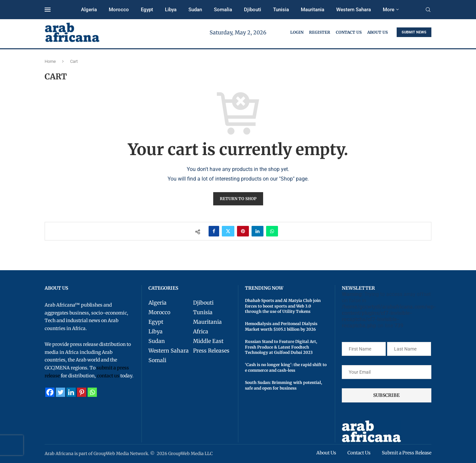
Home (50, 61)
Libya (171, 10)
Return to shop (238, 199)
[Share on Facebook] (214, 231)
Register (320, 32)
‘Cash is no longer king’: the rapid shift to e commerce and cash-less (286, 367)
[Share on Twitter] (228, 231)
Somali (157, 360)
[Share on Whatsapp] (272, 231)
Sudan (195, 10)
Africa (201, 331)
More (389, 10)
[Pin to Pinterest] (243, 231)
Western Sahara (354, 10)
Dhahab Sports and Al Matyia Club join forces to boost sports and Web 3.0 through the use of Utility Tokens (283, 306)
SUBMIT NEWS (414, 32)
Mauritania (313, 10)
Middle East (208, 341)
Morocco (119, 10)
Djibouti (253, 10)
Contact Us (349, 32)
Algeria (89, 10)
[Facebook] (50, 392)
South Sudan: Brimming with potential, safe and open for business (283, 385)
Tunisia (281, 10)
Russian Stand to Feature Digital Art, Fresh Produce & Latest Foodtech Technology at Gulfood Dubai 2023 (281, 347)
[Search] (428, 10)
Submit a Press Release (406, 453)
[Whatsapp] (92, 392)
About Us (377, 32)
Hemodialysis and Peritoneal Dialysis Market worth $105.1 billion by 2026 (281, 326)
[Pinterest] (82, 392)
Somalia (223, 10)
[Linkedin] (71, 392)
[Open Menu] (48, 10)
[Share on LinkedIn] (258, 231)
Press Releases (211, 351)
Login (297, 32)
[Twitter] (60, 392)
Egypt (147, 10)
